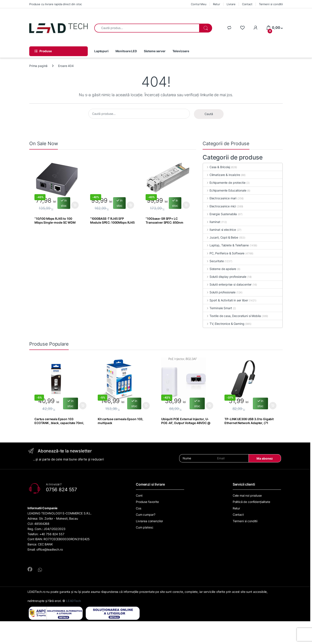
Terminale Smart (218, 308)
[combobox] (147, 28)
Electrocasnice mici (219, 206)
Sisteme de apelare (220, 269)
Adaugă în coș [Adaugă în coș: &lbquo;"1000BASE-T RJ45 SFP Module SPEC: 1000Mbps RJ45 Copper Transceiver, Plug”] (130, 205)
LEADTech (74, 601)
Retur (217, 4)
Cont (139, 495)
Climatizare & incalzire (222, 175)
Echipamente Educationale (225, 190)
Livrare (231, 4)
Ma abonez (265, 458)
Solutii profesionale (219, 292)
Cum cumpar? (145, 515)
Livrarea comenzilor (149, 521)
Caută (209, 114)
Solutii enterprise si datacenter (227, 284)
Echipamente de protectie (224, 183)
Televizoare (181, 51)
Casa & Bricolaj (217, 167)
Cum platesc (145, 527)
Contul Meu (199, 4)
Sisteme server (155, 51)
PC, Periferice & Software (224, 253)
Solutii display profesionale (225, 277)
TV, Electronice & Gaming (224, 324)
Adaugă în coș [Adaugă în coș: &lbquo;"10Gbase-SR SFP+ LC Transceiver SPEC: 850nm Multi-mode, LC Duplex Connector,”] (186, 205)
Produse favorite (147, 502)
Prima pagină (38, 66)
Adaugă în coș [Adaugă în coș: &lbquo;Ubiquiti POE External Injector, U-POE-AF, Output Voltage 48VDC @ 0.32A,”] (210, 406)
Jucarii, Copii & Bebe (221, 237)
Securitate (213, 261)
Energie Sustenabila (220, 214)
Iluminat (212, 222)
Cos (139, 508)
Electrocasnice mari (220, 198)
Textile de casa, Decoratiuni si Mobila (232, 316)
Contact (247, 4)
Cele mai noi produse (247, 495)
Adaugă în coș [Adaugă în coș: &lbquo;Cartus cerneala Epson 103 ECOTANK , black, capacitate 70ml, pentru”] (83, 406)
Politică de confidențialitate (251, 502)
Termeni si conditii (271, 4)
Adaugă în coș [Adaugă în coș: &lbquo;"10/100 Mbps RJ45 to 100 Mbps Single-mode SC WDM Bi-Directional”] (75, 205)
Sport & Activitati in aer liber (226, 300)
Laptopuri (101, 51)
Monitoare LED (126, 51)
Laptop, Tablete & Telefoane (226, 245)
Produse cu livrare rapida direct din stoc (56, 4)
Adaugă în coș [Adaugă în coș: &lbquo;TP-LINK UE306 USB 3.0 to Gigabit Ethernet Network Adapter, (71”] (273, 406)
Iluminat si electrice (219, 230)
